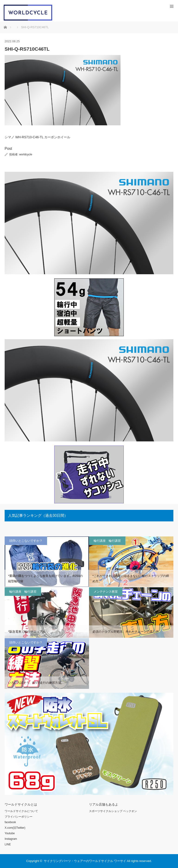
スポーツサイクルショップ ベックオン (113, 811)
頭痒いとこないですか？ (26, 541)
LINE (8, 844)
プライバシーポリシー (19, 817)
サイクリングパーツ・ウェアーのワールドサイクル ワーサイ (85, 861)
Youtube (10, 833)
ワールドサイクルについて (21, 811)
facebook (10, 822)
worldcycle (26, 154)
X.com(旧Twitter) (15, 828)
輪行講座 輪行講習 (107, 541)
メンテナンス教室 (106, 592)
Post (8, 149)
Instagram (11, 839)
